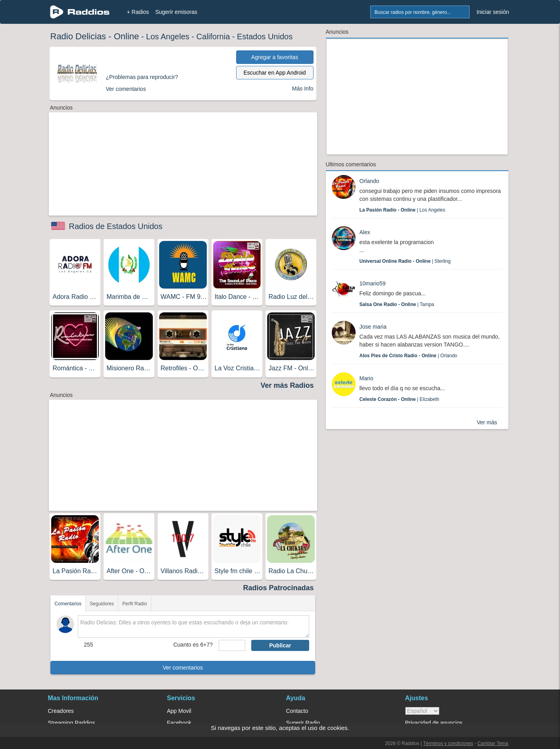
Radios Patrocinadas (278, 588)
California (213, 37)
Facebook (179, 723)
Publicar (280, 645)
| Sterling (405, 261)
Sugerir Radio (303, 723)
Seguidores (102, 604)
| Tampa (397, 304)
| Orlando (409, 356)
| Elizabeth (399, 399)
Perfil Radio (135, 604)
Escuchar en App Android (274, 73)
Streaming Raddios (72, 723)
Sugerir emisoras (176, 12)
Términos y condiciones (448, 743)
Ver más (487, 422)
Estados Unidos (265, 37)
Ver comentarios (183, 668)
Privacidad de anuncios (434, 723)
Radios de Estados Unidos (116, 226)
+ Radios (138, 12)
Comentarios (68, 604)
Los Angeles (168, 37)
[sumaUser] (232, 645)
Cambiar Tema (493, 743)
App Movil (179, 711)
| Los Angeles (403, 210)
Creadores (61, 711)
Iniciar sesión (493, 12)
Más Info (303, 89)
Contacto (297, 711)
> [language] (422, 711)
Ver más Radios (287, 385)
